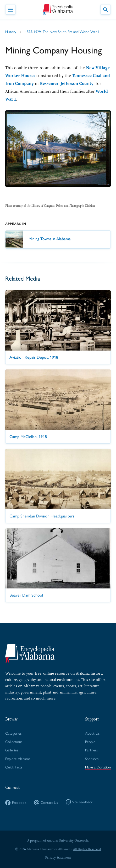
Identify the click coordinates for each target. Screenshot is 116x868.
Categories (13, 733)
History (11, 32)
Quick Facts (14, 767)
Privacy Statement (58, 858)
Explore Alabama (18, 759)
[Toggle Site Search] (106, 9)
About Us (92, 733)
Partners (91, 750)
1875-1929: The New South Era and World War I (62, 32)
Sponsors (92, 759)
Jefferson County (77, 83)
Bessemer (49, 83)
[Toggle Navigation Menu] (10, 9)
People (90, 742)
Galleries (12, 750)
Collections (14, 742)
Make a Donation (98, 767)
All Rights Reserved (87, 849)
